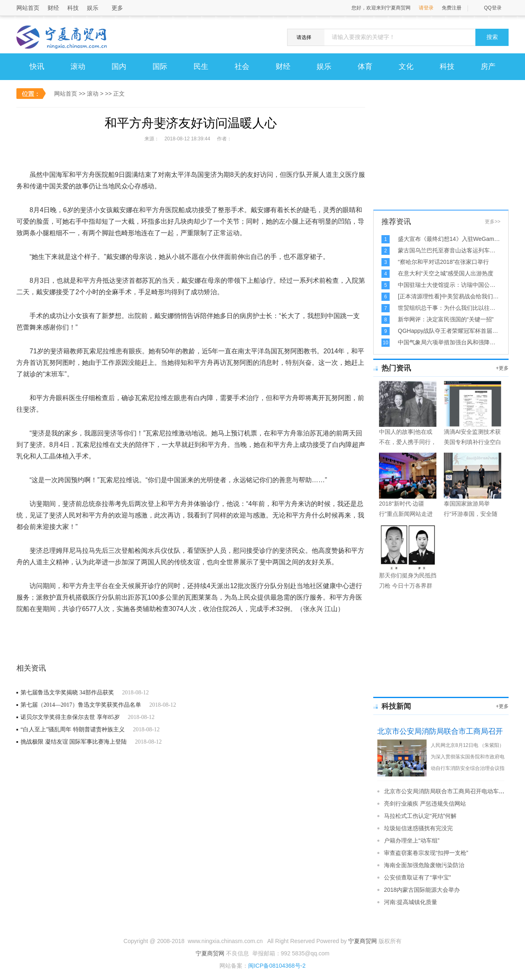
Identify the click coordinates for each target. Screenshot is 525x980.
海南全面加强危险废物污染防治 (424, 865)
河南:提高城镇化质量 (411, 902)
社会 (242, 66)
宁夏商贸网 (363, 941)
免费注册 (452, 8)
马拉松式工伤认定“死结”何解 (420, 816)
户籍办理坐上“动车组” (412, 840)
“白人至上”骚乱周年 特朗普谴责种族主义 (73, 729)
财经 (53, 8)
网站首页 (28, 8)
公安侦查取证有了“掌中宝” (417, 877)
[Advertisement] (435, 158)
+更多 (502, 368)
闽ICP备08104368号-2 (277, 966)
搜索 (492, 37)
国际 (160, 66)
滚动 (78, 66)
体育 (365, 66)
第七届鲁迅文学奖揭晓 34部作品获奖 (67, 693)
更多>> (493, 222)
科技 (73, 8)
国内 (119, 66)
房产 (488, 66)
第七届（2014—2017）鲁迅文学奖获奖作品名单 (81, 705)
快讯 (37, 66)
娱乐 (93, 8)
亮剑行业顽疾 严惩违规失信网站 (425, 804)
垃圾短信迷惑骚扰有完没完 (418, 828)
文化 (406, 66)
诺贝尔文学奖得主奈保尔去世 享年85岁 (70, 717)
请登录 (426, 8)
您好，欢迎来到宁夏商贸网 (381, 8)
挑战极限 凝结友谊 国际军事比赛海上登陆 (74, 742)
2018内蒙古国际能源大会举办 (422, 890)
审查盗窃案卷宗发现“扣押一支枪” (426, 853)
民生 (201, 66)
